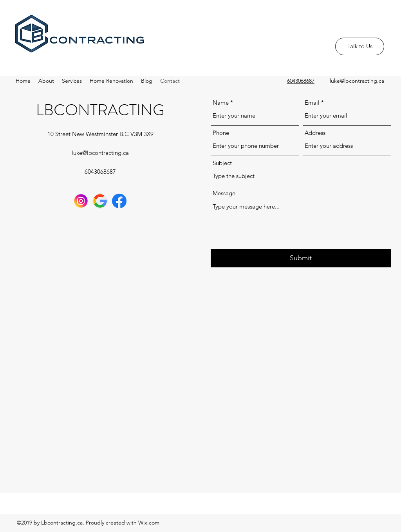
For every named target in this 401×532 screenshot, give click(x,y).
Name (221, 103)
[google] (100, 201)
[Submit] (301, 258)
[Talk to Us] (360, 46)
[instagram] (81, 201)
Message (224, 193)
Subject (222, 163)
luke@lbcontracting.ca (357, 81)
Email (312, 103)
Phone (221, 133)
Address (315, 133)
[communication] (119, 201)
